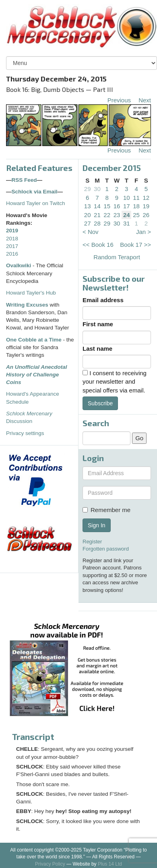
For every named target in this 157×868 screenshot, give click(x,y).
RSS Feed (24, 180)
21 (97, 215)
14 (97, 206)
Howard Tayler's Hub (31, 293)
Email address (103, 300)
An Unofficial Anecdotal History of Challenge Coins (37, 375)
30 (97, 189)
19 (146, 206)
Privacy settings (25, 433)
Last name (97, 349)
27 (88, 223)
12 (146, 198)
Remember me (106, 510)
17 (127, 206)
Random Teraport (117, 257)
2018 (12, 239)
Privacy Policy (50, 864)
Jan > (144, 232)
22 (107, 215)
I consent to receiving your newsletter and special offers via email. (115, 382)
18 (136, 206)
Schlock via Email (35, 192)
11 (136, 198)
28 (97, 223)
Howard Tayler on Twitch (36, 203)
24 (127, 215)
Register (92, 542)
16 (117, 206)
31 (127, 223)
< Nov (91, 232)
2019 (12, 231)
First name (98, 324)
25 (136, 215)
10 (127, 198)
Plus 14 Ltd (110, 864)
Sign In (97, 525)
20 (88, 215)
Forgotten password (106, 549)
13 (88, 206)
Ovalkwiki (19, 265)
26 (146, 215)
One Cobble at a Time (34, 340)
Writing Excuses (27, 305)
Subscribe (100, 403)
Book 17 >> (135, 245)
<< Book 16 (98, 245)
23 (117, 215)
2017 (12, 246)
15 (107, 206)
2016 (12, 254)
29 (88, 189)
